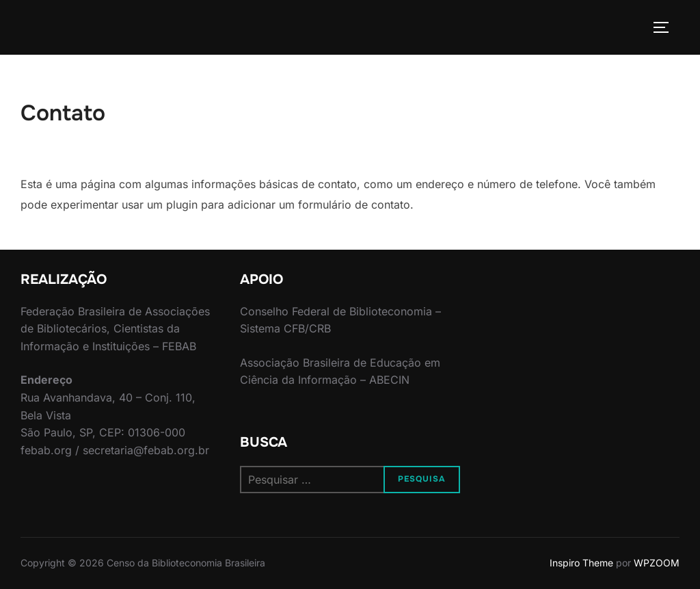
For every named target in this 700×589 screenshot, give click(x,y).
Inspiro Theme (581, 563)
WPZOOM (657, 563)
